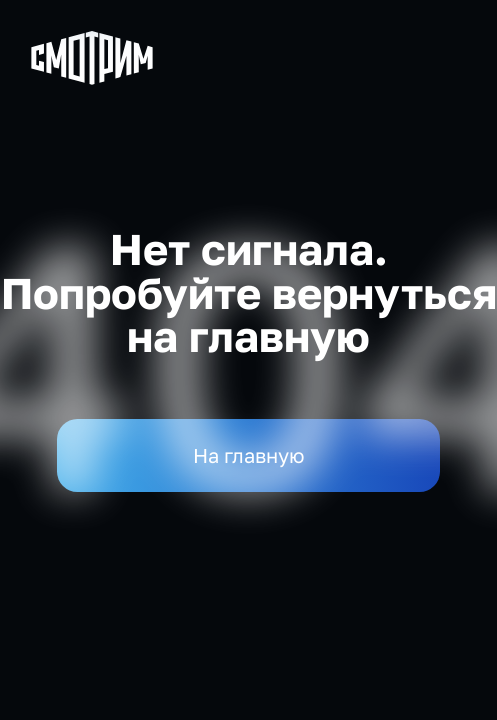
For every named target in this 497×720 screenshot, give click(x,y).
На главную (249, 455)
